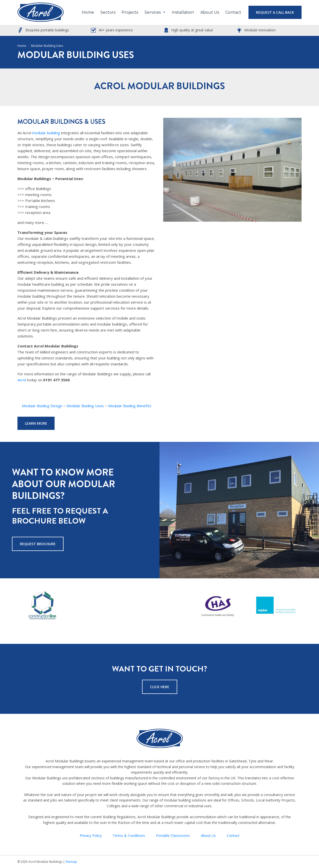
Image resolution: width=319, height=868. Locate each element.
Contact (233, 12)
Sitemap (71, 862)
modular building (46, 133)
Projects (130, 12)
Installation (183, 12)
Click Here (160, 687)
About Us (210, 12)
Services (153, 12)
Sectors (108, 12)
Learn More (36, 423)
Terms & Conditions (129, 835)
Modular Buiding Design (42, 406)
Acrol (22, 380)
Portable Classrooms (173, 835)
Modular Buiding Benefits (130, 406)
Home (88, 12)
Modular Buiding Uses (85, 406)
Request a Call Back (275, 12)
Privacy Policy (91, 835)
